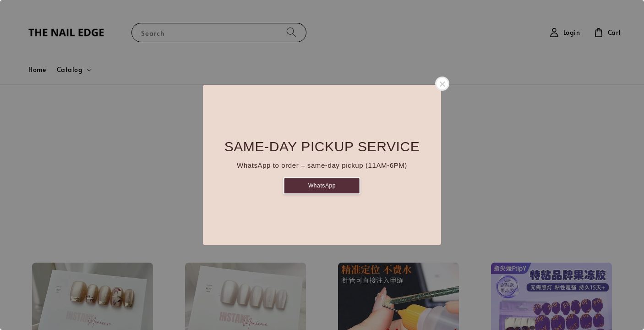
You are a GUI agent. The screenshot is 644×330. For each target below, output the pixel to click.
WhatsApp (322, 186)
